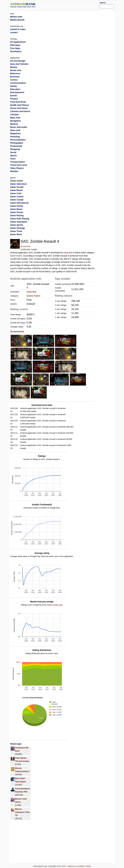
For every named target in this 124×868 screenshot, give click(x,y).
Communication (18, 83)
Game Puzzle (17, 212)
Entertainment (17, 92)
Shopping (15, 149)
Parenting (15, 137)
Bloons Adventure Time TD (22, 812)
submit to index (18, 29)
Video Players (17, 168)
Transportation (18, 162)
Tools (13, 159)
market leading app (55, 605)
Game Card (16, 193)
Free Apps (15, 48)
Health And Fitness (20, 105)
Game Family (17, 206)
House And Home (19, 108)
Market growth (17, 20)
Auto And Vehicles (19, 64)
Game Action (16, 256)
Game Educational (19, 203)
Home (88, 866)
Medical (14, 124)
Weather (14, 171)
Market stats (16, 17)
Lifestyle (14, 114)
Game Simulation (19, 222)
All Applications (18, 42)
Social (13, 152)
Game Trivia (16, 231)
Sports (13, 156)
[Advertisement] (72, 5)
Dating (13, 86)
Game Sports (17, 225)
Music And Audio (19, 127)
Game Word (16, 234)
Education (15, 89)
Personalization (18, 140)
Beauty (14, 67)
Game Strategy (18, 228)
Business (15, 77)
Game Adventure (19, 184)
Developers (16, 51)
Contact (81, 866)
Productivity (16, 146)
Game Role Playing (20, 219)
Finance (14, 99)
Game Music (16, 209)
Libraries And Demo (20, 111)
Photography (17, 143)
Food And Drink (18, 102)
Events (14, 96)
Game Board (16, 190)
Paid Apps (15, 45)
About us (72, 866)
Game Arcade (17, 187)
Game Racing (17, 215)
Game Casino (17, 197)
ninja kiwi (27, 246)
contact (14, 32)
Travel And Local (19, 165)
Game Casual (17, 200)
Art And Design (18, 61)
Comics (14, 80)
